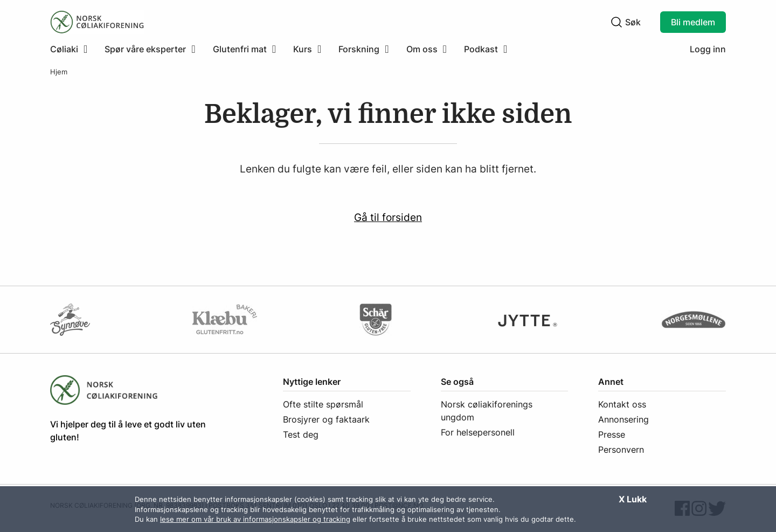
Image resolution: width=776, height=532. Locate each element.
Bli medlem (693, 22)
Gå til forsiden (388, 217)
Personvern (621, 450)
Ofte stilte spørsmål (323, 404)
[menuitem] (73, 49)
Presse (612, 434)
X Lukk (633, 499)
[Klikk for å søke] (616, 22)
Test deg (301, 434)
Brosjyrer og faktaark (326, 419)
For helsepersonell (478, 432)
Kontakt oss (622, 404)
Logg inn (708, 49)
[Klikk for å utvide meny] (69, 49)
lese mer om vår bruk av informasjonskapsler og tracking (255, 519)
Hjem (59, 72)
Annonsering (623, 419)
